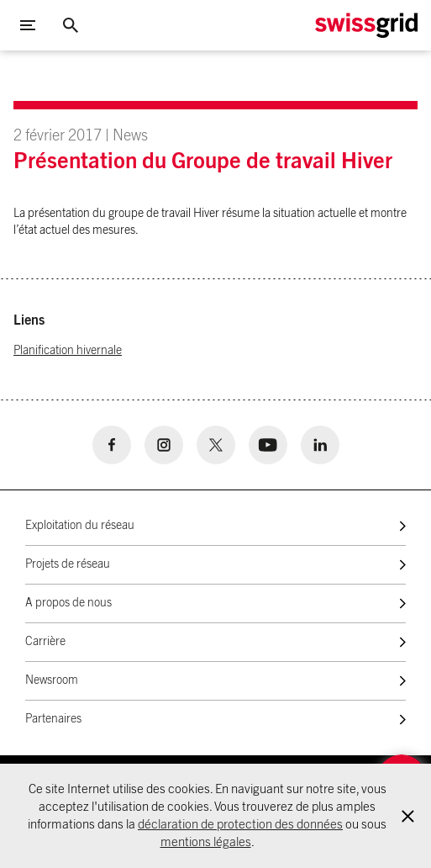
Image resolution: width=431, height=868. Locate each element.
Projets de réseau (68, 564)
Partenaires (53, 719)
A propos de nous (68, 603)
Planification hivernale (68, 351)
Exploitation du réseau (80, 526)
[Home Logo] (366, 26)
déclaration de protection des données (240, 825)
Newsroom (52, 680)
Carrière (45, 642)
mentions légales (206, 842)
